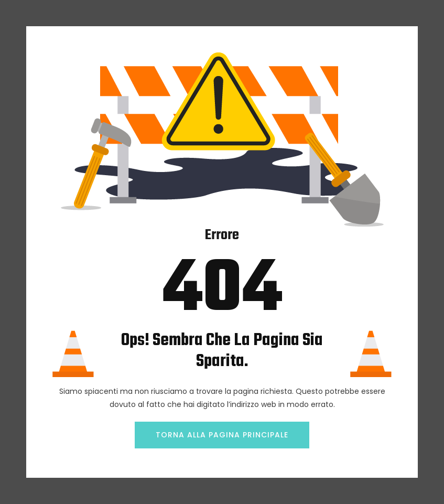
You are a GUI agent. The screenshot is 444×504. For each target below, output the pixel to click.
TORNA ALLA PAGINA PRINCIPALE (222, 435)
